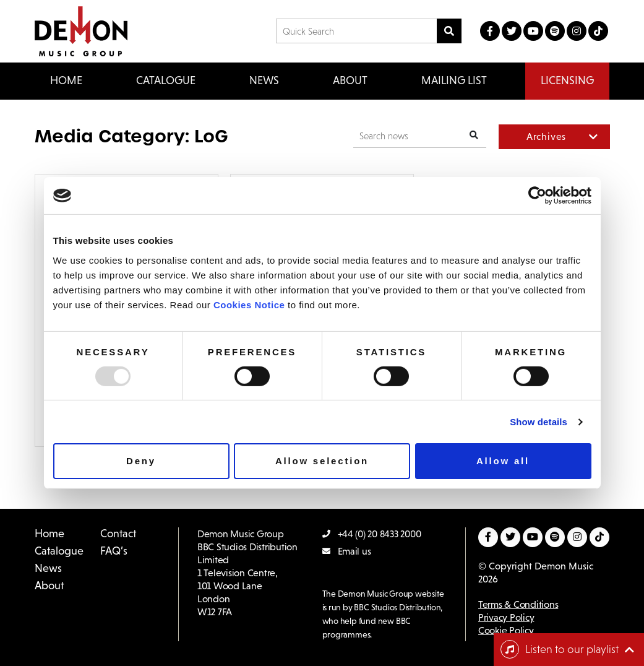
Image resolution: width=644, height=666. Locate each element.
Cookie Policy (506, 630)
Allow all (503, 461)
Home (66, 80)
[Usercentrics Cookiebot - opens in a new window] (537, 196)
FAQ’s (114, 551)
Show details (539, 422)
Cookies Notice (249, 304)
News (264, 80)
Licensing (567, 80)
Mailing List (454, 80)
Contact (118, 534)
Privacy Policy (506, 617)
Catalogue (59, 551)
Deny (141, 461)
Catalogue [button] (166, 80)
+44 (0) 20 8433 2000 (372, 534)
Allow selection (322, 461)
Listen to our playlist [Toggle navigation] (560, 649)
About (350, 80)
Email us (347, 551)
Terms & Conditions (518, 604)
